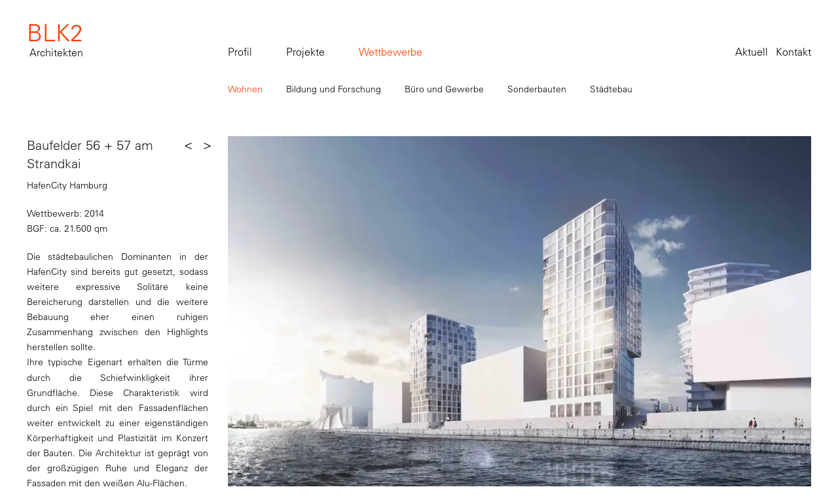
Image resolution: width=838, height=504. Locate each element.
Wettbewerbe (391, 52)
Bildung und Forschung (334, 89)
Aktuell (752, 52)
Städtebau (611, 89)
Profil (240, 52)
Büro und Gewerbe (444, 89)
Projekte (305, 52)
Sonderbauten (537, 89)
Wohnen (245, 89)
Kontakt (793, 52)
